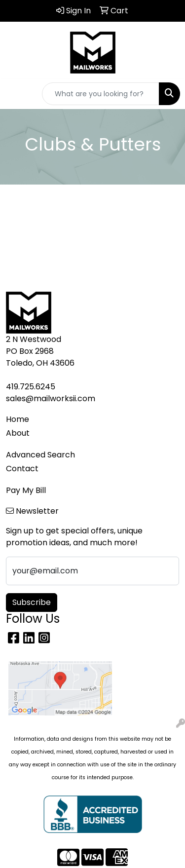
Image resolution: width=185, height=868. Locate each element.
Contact (22, 469)
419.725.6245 (31, 387)
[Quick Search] (101, 94)
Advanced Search (40, 455)
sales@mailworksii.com (51, 398)
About (18, 433)
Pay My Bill (26, 490)
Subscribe (32, 602)
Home (18, 419)
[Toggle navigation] (15, 94)
